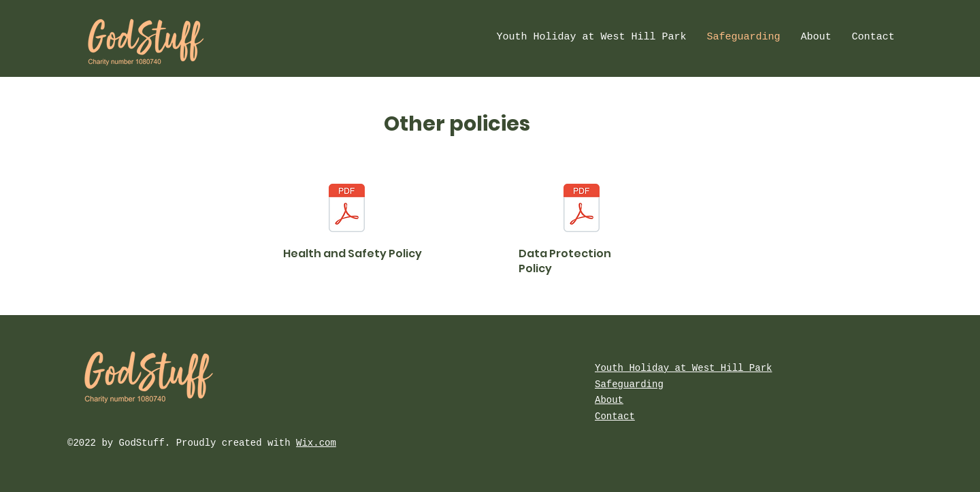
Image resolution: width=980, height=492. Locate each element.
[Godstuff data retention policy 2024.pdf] (582, 209)
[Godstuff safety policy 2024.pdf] (347, 209)
